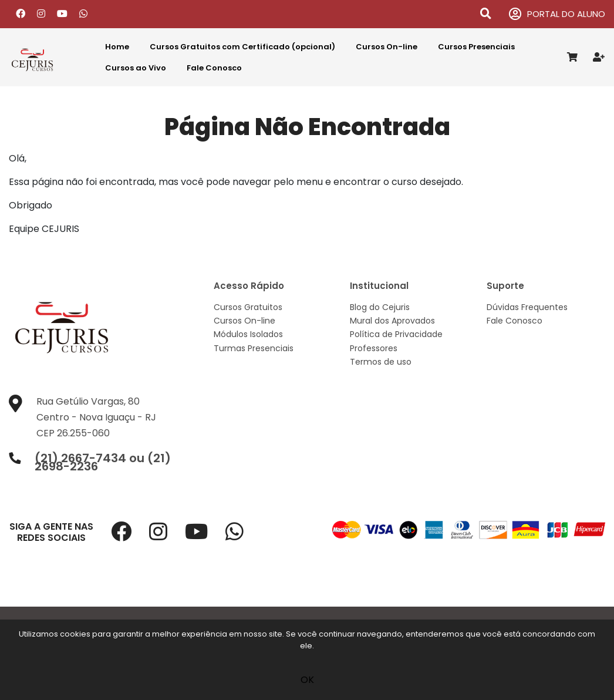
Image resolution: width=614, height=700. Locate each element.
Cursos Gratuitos (248, 307)
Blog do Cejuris (380, 307)
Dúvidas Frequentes (527, 307)
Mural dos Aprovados (392, 321)
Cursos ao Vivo (136, 68)
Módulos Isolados (248, 334)
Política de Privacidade (396, 334)
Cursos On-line (387, 47)
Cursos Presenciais (476, 47)
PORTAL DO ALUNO (557, 14)
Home (117, 47)
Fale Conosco (214, 68)
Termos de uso (381, 362)
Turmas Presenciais (254, 348)
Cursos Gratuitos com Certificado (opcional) (242, 47)
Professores (374, 348)
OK (307, 680)
